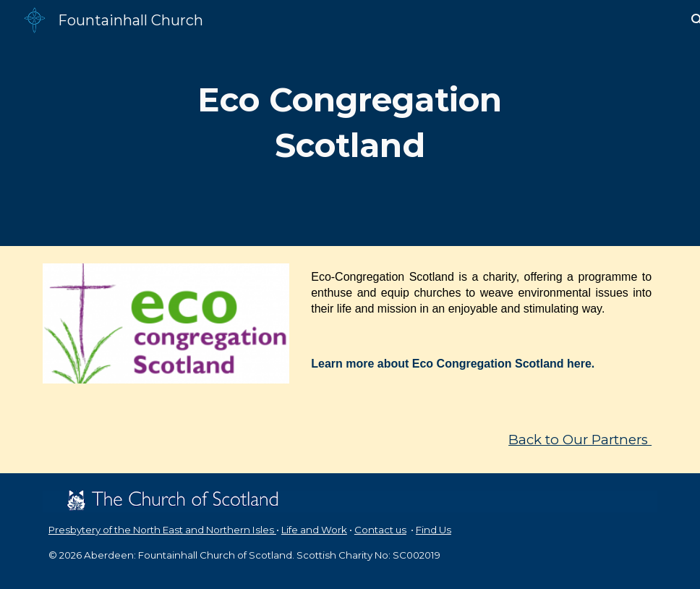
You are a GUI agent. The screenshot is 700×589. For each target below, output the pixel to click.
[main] (350, 123)
